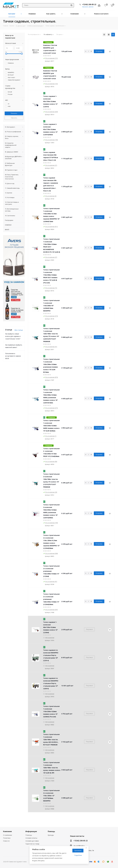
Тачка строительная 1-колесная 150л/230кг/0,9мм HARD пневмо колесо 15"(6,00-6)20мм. (51, 426)
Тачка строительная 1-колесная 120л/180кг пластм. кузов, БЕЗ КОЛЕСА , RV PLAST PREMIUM (51, 740)
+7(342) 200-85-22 (89, 4)
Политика (7, 838)
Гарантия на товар (32, 844)
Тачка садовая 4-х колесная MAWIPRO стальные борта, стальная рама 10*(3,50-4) (51, 655)
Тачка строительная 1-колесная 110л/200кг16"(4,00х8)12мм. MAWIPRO (51, 306)
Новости (6, 841)
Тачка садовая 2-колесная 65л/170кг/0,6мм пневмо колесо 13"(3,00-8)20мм (51, 129)
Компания (7, 831)
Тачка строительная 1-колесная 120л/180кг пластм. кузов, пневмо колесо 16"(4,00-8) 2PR (52, 768)
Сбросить (14, 118)
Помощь (29, 835)
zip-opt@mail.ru (79, 846)
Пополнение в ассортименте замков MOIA (13, 356)
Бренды (51, 835)
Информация (31, 831)
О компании (7, 835)
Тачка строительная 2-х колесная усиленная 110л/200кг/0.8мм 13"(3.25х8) (51, 571)
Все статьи (19, 330)
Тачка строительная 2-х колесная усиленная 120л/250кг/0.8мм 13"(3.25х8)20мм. (51, 599)
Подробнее (78, 855)
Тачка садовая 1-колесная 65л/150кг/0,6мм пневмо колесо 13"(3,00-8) (51, 101)
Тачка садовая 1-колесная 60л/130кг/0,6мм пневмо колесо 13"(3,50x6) (51, 627)
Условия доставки (32, 841)
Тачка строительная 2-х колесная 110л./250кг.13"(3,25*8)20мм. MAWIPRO (51, 796)
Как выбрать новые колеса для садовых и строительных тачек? (13, 336)
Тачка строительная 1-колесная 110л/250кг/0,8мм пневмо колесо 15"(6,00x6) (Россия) (51, 711)
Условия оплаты (31, 838)
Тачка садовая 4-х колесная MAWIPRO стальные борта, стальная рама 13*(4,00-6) (51, 683)
